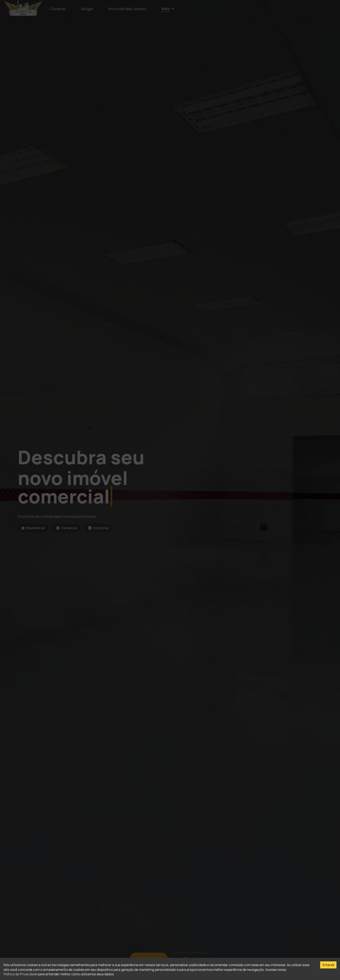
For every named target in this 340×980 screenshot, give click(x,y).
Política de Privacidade (20, 974)
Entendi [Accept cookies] (328, 965)
